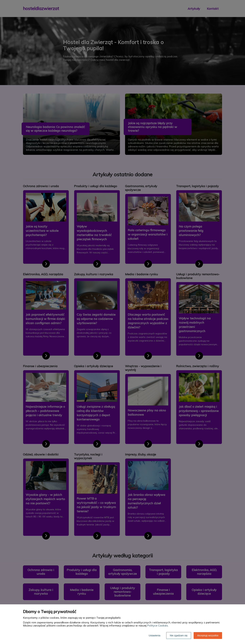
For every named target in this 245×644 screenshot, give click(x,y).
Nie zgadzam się (179, 635)
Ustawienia (154, 635)
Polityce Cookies (158, 625)
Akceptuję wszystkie (208, 635)
